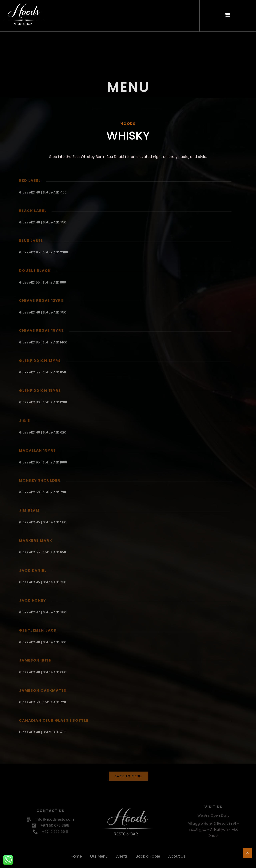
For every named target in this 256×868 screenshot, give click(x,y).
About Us (177, 856)
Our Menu (99, 856)
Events (122, 856)
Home (76, 856)
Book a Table (148, 856)
